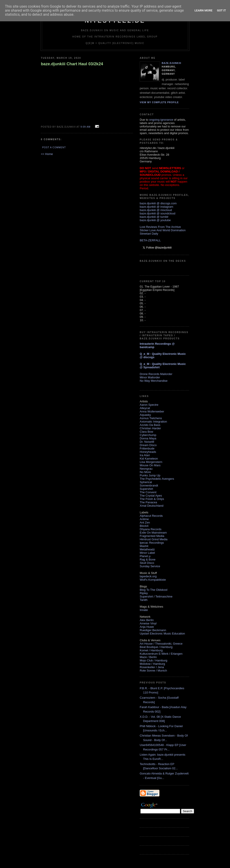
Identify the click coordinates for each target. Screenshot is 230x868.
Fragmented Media (152, 536)
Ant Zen (145, 522)
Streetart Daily (149, 234)
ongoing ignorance (161, 120)
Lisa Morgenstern (151, 462)
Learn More (203, 10)
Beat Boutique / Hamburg (156, 647)
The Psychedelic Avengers (157, 479)
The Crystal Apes (151, 496)
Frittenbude (147, 448)
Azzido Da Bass (150, 425)
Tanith (144, 600)
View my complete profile (159, 102)
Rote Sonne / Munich (153, 671)
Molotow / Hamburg (152, 664)
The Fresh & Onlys (152, 499)
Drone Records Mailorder (156, 374)
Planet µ (145, 556)
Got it (221, 10)
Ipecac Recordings (152, 543)
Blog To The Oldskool (154, 590)
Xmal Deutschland (152, 506)
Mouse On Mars (150, 465)
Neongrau (146, 469)
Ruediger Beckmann (153, 630)
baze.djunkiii (171, 63)
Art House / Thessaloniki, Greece (161, 644)
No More (145, 472)
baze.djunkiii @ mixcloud (156, 210)
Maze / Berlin (148, 657)
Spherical (146, 482)
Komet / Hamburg (151, 650)
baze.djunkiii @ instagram (156, 207)
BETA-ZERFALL (150, 240)
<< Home (47, 154)
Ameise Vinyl (148, 623)
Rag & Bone (148, 559)
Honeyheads (148, 452)
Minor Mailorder (150, 377)
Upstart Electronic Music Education (162, 634)
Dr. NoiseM (147, 442)
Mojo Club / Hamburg (154, 660)
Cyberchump (148, 435)
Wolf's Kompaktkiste (153, 580)
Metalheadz (147, 549)
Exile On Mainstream (153, 533)
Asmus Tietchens (151, 418)
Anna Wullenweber (152, 411)
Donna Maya (148, 438)
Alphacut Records (151, 516)
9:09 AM (85, 127)
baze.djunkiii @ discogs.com (158, 203)
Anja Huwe (147, 627)
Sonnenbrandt (149, 485)
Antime (144, 519)
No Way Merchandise (154, 381)
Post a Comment (54, 147)
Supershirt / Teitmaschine (156, 596)
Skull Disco (147, 563)
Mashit (144, 546)
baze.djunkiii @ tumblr (154, 217)
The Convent (148, 492)
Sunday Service (150, 566)
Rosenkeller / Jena (152, 667)
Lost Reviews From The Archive (160, 227)
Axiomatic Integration (153, 422)
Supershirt (146, 489)
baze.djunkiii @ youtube (155, 220)
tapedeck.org (148, 576)
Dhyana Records (151, 529)
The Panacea (148, 502)
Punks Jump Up (150, 475)
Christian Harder (150, 428)
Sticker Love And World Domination (163, 230)
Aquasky (145, 415)
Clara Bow (146, 432)
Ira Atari (145, 455)
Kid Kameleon (149, 459)
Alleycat (145, 408)
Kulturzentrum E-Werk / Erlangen (161, 654)
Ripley (144, 593)
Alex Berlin (147, 620)
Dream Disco (148, 445)
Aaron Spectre (149, 405)
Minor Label (147, 553)
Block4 (144, 526)
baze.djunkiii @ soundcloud (157, 213)
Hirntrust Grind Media (154, 539)
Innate (144, 610)
